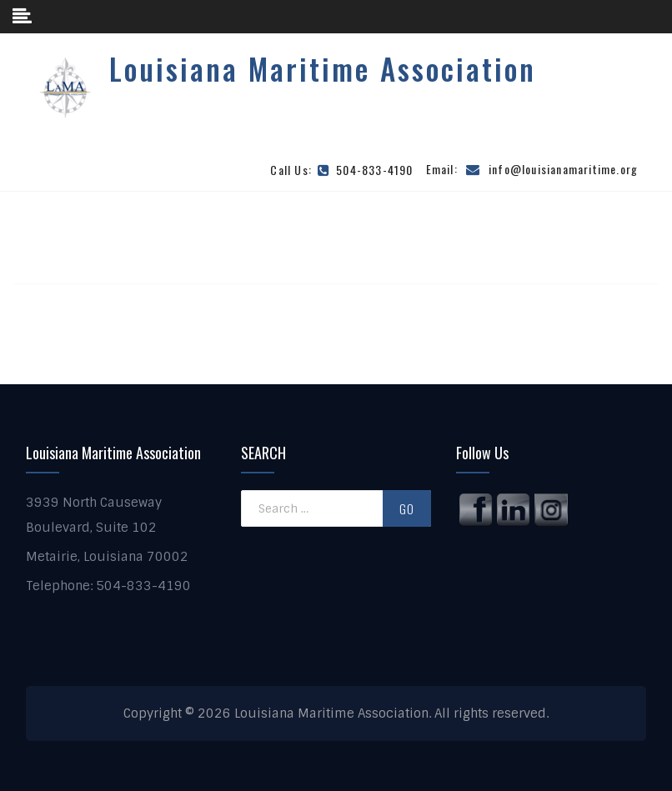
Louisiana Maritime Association (323, 68)
